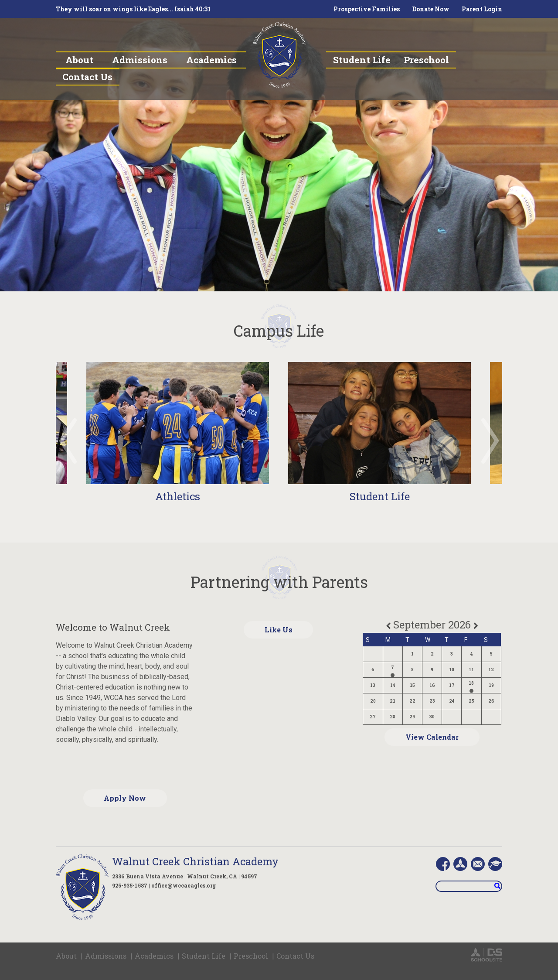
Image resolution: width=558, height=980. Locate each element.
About (66, 956)
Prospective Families (367, 9)
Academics (154, 956)
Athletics (178, 496)
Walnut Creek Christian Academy (195, 861)
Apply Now (125, 798)
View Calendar (432, 737)
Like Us (279, 630)
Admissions (106, 956)
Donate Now (431, 9)
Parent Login (482, 9)
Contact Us (295, 956)
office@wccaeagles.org (184, 885)
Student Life (380, 496)
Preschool (251, 956)
